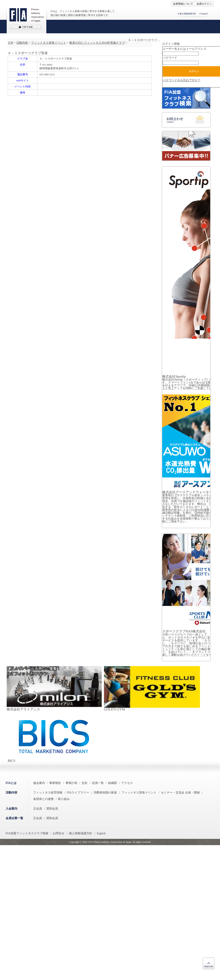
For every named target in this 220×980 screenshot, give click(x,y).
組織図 (113, 783)
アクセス (127, 783)
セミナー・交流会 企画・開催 (180, 793)
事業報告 (55, 783)
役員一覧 (98, 783)
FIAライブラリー (78, 793)
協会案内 (39, 783)
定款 (85, 783)
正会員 (38, 809)
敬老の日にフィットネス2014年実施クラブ (97, 43)
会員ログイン (204, 4)
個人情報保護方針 (188, 14)
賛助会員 (52, 809)
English (204, 14)
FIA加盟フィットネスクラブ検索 (27, 833)
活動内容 (22, 43)
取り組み (64, 799)
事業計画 (71, 783)
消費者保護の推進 (105, 793)
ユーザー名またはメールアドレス (185, 49)
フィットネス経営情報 (48, 793)
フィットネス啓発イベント (49, 43)
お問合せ (59, 833)
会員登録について (183, 4)
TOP (10, 43)
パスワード (170, 58)
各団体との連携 (43, 799)
